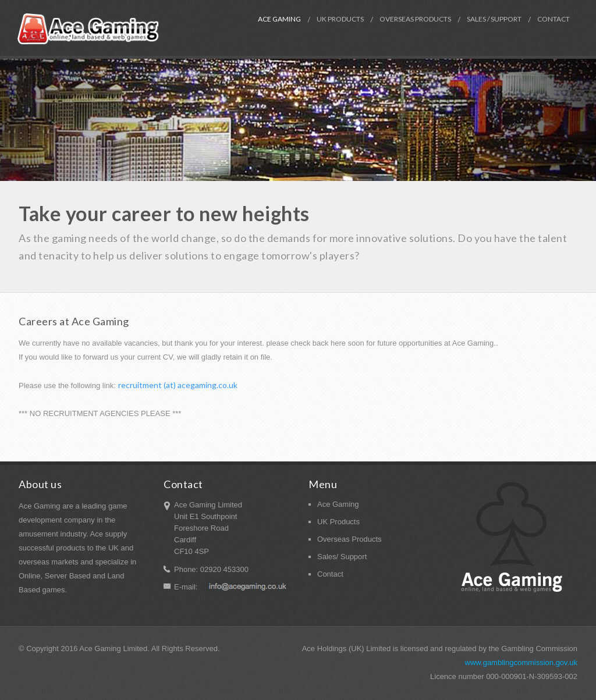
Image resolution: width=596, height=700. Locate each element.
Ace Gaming (279, 19)
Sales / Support (494, 19)
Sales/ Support (342, 557)
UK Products (340, 19)
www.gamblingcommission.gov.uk (521, 662)
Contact (554, 19)
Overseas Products (415, 19)
